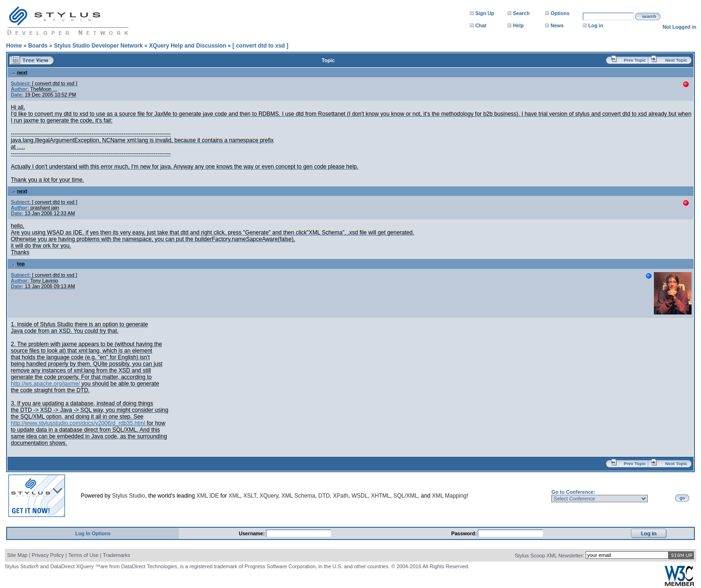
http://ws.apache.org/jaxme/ (45, 384)
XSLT (250, 496)
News (557, 25)
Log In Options (93, 533)
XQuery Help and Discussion (187, 46)
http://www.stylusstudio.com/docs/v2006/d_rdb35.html (78, 423)
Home (14, 46)
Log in (596, 25)
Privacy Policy (48, 555)
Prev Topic (635, 60)
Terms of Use (84, 555)
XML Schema (298, 496)
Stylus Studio (129, 496)
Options (560, 13)
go (682, 498)
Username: (252, 533)
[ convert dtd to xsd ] (261, 46)
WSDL (360, 496)
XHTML (381, 496)
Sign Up (484, 13)
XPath (341, 496)
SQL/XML (405, 496)
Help (518, 25)
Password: (465, 533)
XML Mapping (449, 496)
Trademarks (116, 555)
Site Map (17, 555)
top (18, 264)
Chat (481, 25)
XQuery (269, 496)
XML (234, 496)
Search (521, 13)
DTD (324, 496)
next (19, 72)
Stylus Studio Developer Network (98, 46)
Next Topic (676, 60)
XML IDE (208, 496)
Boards (38, 46)
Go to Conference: (573, 492)
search (649, 16)
